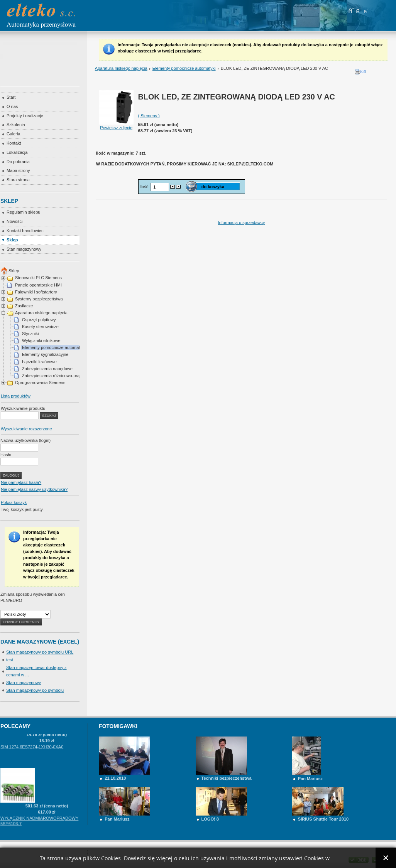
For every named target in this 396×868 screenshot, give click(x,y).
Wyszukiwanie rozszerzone (26, 429)
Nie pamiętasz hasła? (21, 482)
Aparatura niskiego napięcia (121, 68)
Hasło (6, 455)
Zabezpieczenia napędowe (47, 369)
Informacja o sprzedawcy (242, 222)
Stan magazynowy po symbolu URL (40, 652)
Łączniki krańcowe (39, 362)
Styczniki (30, 334)
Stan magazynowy (24, 683)
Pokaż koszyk (14, 502)
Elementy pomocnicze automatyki (184, 68)
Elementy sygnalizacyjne (45, 354)
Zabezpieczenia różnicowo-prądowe (56, 376)
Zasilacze (24, 306)
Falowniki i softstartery (36, 292)
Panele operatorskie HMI (38, 285)
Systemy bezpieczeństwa (39, 299)
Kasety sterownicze (40, 327)
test (10, 660)
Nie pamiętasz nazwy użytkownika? (34, 489)
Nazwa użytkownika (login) (25, 440)
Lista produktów (16, 396)
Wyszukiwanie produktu (23, 408)
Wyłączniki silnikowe (41, 340)
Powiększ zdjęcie (116, 125)
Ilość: (145, 187)
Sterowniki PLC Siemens (38, 278)
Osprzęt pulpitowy (39, 320)
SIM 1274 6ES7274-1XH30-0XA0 (32, 755)
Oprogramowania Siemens (40, 383)
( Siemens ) (149, 116)
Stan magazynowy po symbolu (35, 690)
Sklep (14, 271)
